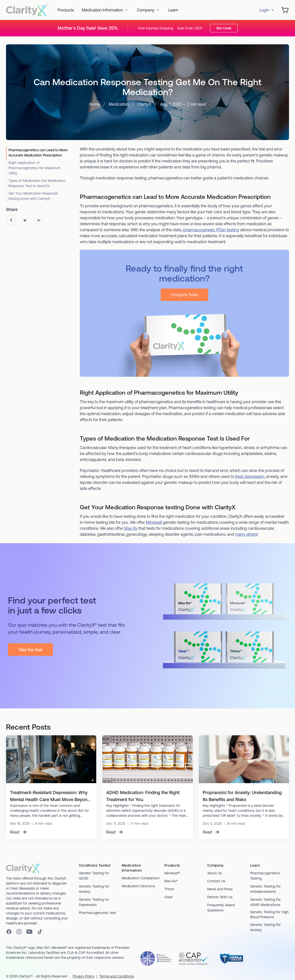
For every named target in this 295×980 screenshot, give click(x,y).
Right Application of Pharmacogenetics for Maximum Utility (34, 168)
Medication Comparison (141, 878)
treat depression (250, 476)
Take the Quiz (30, 650)
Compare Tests (184, 295)
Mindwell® (172, 873)
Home (94, 104)
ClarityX (144, 104)
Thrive (169, 889)
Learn (173, 10)
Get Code (224, 28)
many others (246, 534)
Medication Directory (138, 886)
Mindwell (154, 522)
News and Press (220, 889)
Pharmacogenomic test (97, 913)
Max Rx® (171, 881)
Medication (119, 104)
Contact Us (216, 881)
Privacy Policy (84, 976)
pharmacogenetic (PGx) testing (211, 230)
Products (66, 10)
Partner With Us (220, 897)
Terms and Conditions (117, 976)
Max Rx (130, 528)
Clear (169, 897)
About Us (214, 873)
